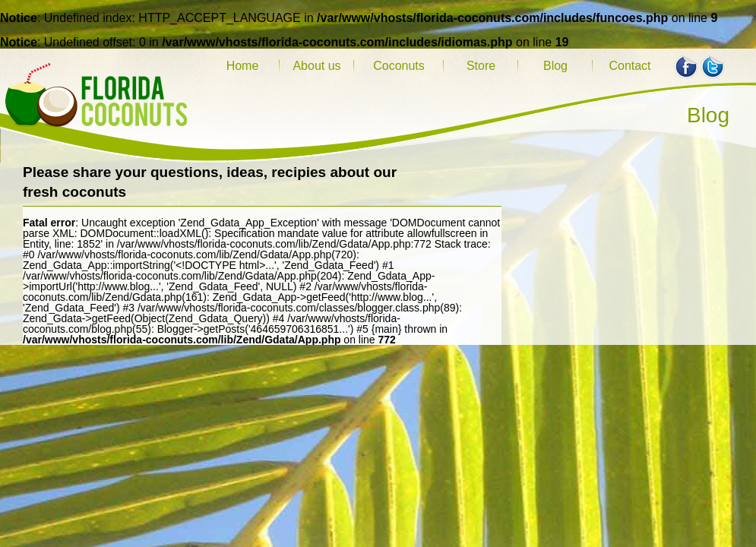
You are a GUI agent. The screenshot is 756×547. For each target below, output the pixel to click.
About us (316, 66)
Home (243, 66)
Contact (629, 66)
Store (481, 66)
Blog (555, 66)
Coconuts (399, 66)
